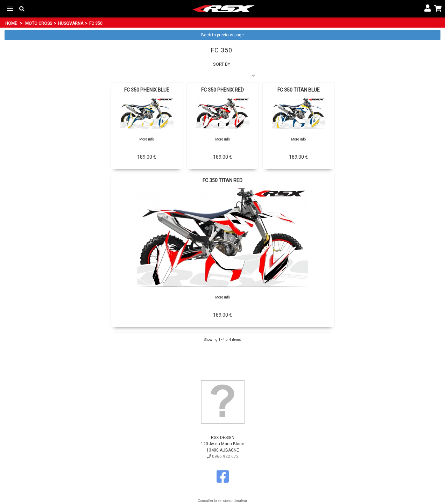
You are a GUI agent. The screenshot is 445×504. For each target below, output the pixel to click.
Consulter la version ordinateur (222, 501)
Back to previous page (222, 35)
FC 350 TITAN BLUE (299, 90)
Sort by (222, 64)
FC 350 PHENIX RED (222, 90)
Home (11, 23)
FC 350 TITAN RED (222, 180)
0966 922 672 (223, 456)
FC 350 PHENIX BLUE (147, 90)
